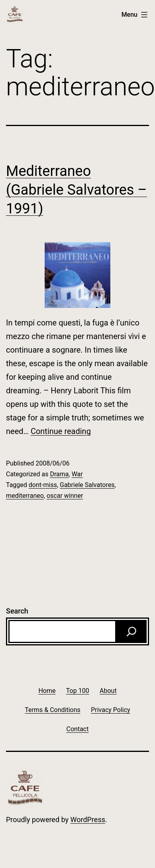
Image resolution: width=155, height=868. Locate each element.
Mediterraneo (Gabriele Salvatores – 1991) (77, 190)
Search (17, 611)
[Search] (131, 631)
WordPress (88, 820)
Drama (59, 474)
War (77, 474)
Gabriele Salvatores (87, 485)
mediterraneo (25, 496)
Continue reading (61, 431)
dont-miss (43, 485)
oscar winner (65, 496)
